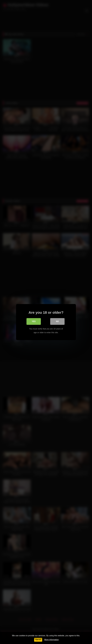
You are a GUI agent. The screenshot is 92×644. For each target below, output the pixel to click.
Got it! (38, 640)
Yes (34, 321)
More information (52, 640)
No (57, 321)
